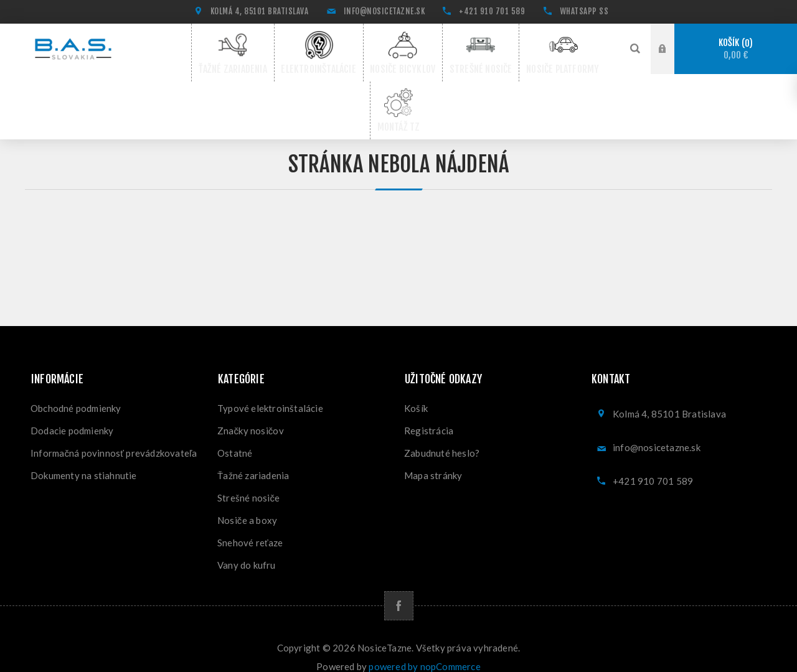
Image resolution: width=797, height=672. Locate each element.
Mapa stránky (433, 460)
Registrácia (429, 416)
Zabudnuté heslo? (442, 438)
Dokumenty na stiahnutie (84, 460)
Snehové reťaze (250, 528)
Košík (736, 49)
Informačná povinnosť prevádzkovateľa (114, 438)
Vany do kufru (247, 550)
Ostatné (235, 438)
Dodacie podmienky (72, 416)
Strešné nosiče (248, 483)
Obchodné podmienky (76, 393)
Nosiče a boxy (247, 505)
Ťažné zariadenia (253, 460)
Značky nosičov (251, 416)
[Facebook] (399, 591)
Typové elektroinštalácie (270, 393)
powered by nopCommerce (424, 651)
